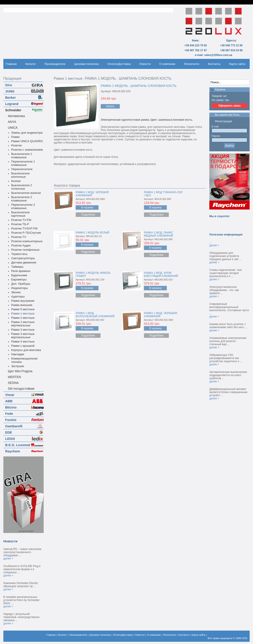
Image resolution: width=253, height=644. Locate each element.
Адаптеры (18, 296)
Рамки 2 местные (23, 318)
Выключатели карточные (20, 214)
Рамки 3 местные (23, 330)
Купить (110, 106)
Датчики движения (24, 262)
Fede (9, 414)
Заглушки (18, 366)
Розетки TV (19, 237)
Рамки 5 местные (23, 309)
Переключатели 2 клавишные (23, 206)
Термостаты (19, 254)
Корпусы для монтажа (26, 350)
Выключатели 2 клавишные (22, 199)
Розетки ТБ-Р (20, 224)
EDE (9, 432)
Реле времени (21, 271)
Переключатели (22, 169)
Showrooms (192, 64)
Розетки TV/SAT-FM (24, 228)
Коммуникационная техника (24, 360)
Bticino (11, 407)
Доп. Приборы (21, 284)
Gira (9, 85)
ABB (9, 401)
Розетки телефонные (25, 250)
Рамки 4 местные (23, 341)
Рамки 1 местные (23, 313)
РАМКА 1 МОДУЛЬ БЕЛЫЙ (92, 233)
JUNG (10, 91)
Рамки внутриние (23, 301)
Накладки (18, 354)
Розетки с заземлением (27, 150)
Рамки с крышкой (23, 346)
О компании (167, 64)
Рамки (15, 137)
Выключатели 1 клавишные (22, 156)
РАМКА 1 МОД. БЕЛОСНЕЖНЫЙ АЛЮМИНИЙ (95, 315)
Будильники (19, 275)
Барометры (19, 279)
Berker (11, 97)
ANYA (12, 122)
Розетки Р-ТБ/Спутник (26, 233)
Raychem (13, 451)
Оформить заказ (229, 106)
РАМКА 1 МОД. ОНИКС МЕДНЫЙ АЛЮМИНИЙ (159, 234)
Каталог (31, 64)
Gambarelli (14, 426)
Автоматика (16, 116)
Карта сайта (237, 64)
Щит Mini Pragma (20, 371)
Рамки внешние (22, 305)
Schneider (13, 110)
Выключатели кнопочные (20, 175)
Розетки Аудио (21, 245)
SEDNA (13, 383)
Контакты (214, 64)
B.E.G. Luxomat (18, 445)
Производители (55, 64)
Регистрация (223, 121)
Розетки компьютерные (27, 241)
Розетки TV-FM (21, 220)
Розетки (16, 145)
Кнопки (16, 181)
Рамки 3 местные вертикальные (23, 336)
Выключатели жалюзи (26, 193)
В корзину (87, 208)
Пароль (216, 136)
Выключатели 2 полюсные (22, 187)
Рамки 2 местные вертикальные (23, 324)
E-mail (215, 126)
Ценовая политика (86, 64)
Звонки (16, 292)
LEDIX (10, 439)
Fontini (11, 420)
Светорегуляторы (23, 258)
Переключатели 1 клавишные (23, 163)
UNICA (13, 128)
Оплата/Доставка (119, 64)
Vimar (10, 395)
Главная (11, 64)
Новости (145, 64)
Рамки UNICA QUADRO (27, 141)
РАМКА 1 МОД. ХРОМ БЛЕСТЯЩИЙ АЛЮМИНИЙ (161, 274)
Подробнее (88, 215)
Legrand (12, 104)
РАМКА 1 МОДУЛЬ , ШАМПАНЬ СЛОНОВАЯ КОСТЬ (128, 78)
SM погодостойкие (21, 389)
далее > (8, 558)
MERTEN (14, 377)
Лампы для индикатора (27, 133)
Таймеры (17, 267)
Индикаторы (19, 288)
